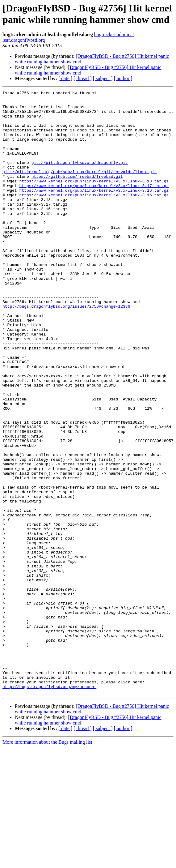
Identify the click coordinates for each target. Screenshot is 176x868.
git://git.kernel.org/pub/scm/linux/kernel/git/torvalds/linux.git (80, 188)
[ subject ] (103, 78)
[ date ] (65, 78)
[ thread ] (83, 78)
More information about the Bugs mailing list (47, 863)
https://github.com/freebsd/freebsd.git (77, 194)
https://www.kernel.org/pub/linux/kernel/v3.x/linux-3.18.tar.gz (94, 199)
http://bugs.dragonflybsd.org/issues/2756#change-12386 (66, 350)
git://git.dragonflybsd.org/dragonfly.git (80, 177)
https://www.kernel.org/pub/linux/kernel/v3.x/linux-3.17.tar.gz (94, 205)
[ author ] (123, 78)
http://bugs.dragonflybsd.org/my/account (49, 806)
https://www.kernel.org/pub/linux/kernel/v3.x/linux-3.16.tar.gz (94, 211)
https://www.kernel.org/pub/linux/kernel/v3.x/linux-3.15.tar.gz (94, 216)
